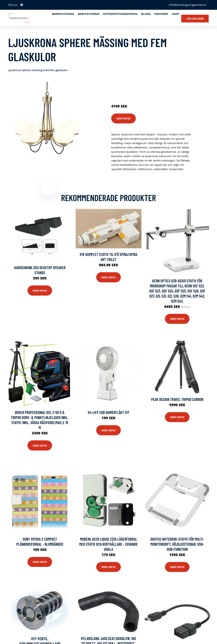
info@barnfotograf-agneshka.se (187, 5)
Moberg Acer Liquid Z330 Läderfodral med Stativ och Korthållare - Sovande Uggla (108, 544)
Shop (175, 14)
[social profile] (22, 5)
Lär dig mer (195, 18)
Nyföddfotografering (120, 14)
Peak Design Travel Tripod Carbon (177, 399)
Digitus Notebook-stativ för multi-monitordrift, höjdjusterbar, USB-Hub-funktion (177, 544)
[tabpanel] (48, 122)
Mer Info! (124, 118)
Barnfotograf (63, 14)
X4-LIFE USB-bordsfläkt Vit (108, 412)
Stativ (143, 85)
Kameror (132, 85)
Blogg (146, 14)
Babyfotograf (89, 14)
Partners (161, 14)
